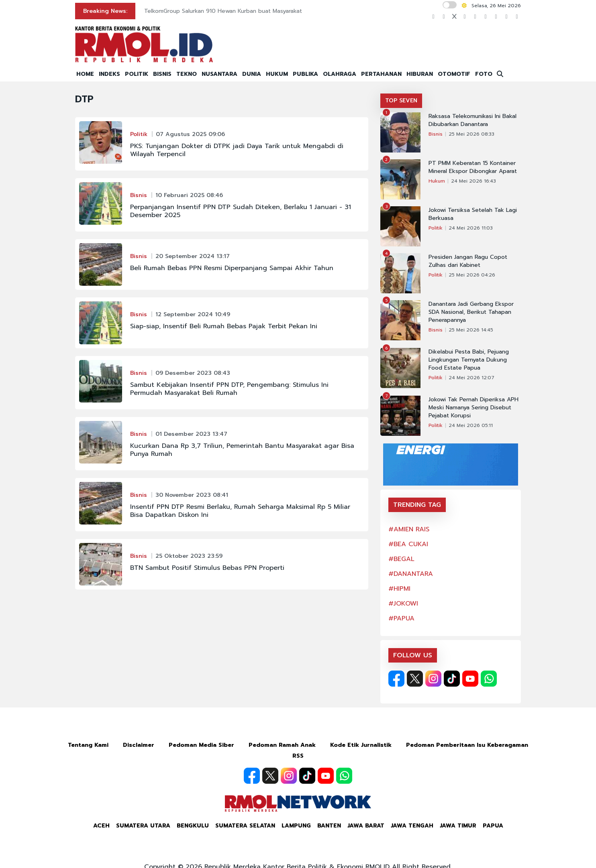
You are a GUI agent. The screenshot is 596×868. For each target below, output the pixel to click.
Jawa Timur (458, 826)
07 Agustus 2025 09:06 (190, 134)
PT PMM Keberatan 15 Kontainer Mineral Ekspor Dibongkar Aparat (473, 167)
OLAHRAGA (340, 74)
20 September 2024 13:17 (193, 256)
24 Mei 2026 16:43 (474, 181)
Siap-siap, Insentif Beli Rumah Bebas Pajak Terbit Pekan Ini (224, 326)
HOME (85, 74)
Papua (493, 826)
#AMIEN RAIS (409, 529)
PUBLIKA (305, 74)
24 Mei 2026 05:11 (471, 425)
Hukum (437, 181)
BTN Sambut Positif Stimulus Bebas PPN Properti (207, 568)
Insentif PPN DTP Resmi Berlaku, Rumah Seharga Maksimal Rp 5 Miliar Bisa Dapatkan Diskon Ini (240, 511)
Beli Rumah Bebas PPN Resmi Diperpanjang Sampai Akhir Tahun (232, 268)
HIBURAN (420, 74)
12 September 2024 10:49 (193, 314)
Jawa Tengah (412, 826)
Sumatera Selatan (245, 826)
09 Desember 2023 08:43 (193, 373)
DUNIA (252, 74)
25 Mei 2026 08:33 (471, 134)
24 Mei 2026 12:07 (471, 378)
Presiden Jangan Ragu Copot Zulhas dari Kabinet (468, 261)
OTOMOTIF (454, 74)
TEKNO (187, 74)
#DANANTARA (411, 574)
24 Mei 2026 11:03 (471, 228)
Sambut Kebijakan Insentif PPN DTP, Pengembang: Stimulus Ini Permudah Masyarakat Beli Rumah (229, 389)
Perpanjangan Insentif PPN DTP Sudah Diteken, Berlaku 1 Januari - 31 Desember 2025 (241, 211)
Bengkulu (193, 826)
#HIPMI (399, 589)
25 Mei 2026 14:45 (471, 330)
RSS (298, 756)
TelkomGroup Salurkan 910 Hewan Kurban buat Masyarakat (223, 11)
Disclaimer (139, 745)
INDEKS (109, 74)
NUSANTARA (219, 74)
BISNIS (162, 74)
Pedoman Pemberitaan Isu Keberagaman (467, 745)
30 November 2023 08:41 (192, 495)
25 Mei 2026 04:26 (472, 275)
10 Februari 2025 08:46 (189, 195)
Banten (329, 826)
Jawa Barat (366, 826)
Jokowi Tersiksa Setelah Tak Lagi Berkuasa (473, 214)
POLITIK (137, 74)
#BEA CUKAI (408, 544)
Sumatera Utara (143, 826)
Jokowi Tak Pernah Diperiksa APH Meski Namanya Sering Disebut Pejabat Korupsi (474, 408)
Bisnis (139, 195)
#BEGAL (401, 559)
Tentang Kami (88, 745)
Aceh (101, 826)
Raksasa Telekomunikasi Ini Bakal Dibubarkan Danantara (473, 120)
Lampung (296, 826)
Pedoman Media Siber (201, 745)
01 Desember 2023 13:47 (191, 434)
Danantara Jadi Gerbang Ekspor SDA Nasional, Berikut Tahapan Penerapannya (471, 312)
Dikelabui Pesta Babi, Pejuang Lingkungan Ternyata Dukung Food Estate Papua (469, 360)
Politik (139, 134)
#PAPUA (401, 618)
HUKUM (277, 74)
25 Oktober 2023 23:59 (189, 556)
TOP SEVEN (401, 101)
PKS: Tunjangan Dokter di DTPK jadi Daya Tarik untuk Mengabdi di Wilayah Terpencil (237, 150)
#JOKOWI (403, 604)
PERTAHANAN (381, 74)
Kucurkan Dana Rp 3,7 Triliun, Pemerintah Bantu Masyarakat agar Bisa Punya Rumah (242, 450)
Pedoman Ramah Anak (282, 745)
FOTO (484, 74)
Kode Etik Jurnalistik (361, 745)
